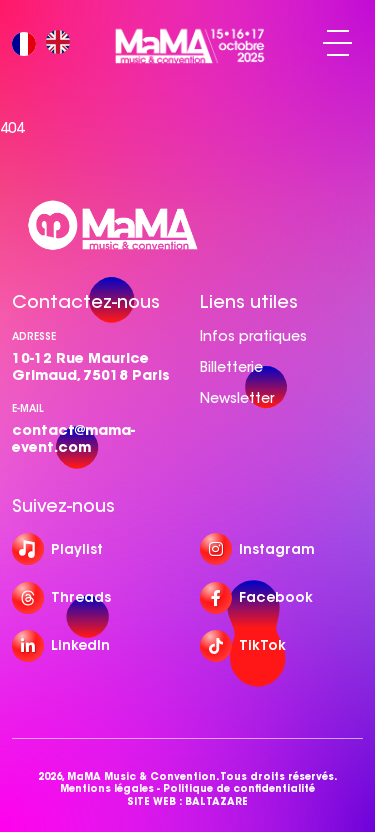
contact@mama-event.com (73, 438)
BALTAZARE (216, 802)
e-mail (28, 408)
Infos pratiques (253, 336)
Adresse (34, 336)
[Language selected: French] (46, 43)
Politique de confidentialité (239, 789)
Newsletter (237, 398)
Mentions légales (107, 789)
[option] (63, 43)
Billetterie (231, 367)
